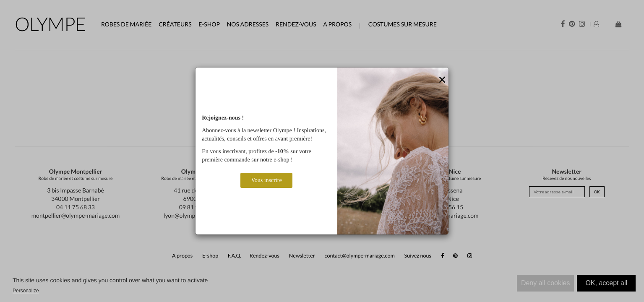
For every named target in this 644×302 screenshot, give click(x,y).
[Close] (442, 80)
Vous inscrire (266, 180)
